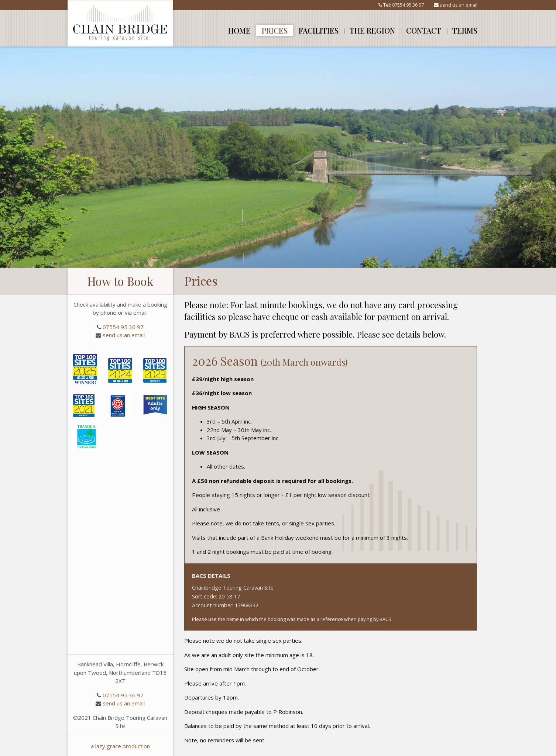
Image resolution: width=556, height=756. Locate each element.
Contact (424, 30)
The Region (372, 30)
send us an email (459, 5)
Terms (465, 30)
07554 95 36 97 (408, 5)
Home (239, 30)
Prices (275, 30)
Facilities (319, 30)
